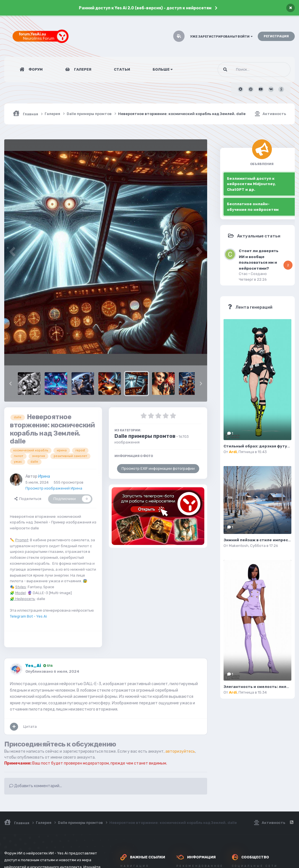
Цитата (30, 727)
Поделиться (28, 499)
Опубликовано (52, 671)
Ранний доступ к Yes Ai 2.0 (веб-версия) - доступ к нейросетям (145, 8)
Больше (163, 69)
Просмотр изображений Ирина (54, 488)
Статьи (122, 69)
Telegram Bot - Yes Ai (28, 616)
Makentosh (239, 546)
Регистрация (276, 36)
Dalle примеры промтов (145, 436)
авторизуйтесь (180, 751)
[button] (10, 384)
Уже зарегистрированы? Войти (221, 37)
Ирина (44, 476)
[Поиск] (243, 70)
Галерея (82, 69)
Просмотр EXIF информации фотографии (158, 468)
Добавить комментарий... (36, 786)
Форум (35, 69)
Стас (243, 274)
